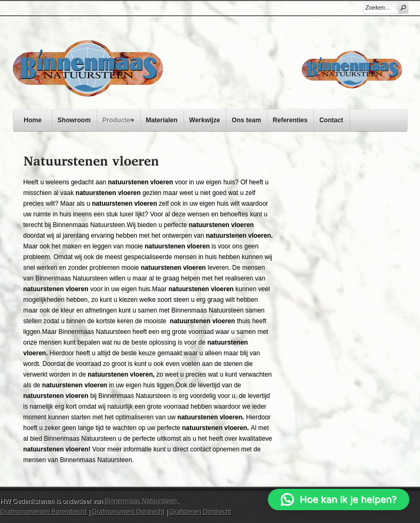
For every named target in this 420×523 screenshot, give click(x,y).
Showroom (74, 120)
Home (33, 120)
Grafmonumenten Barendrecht (43, 512)
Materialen (161, 120)
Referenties (290, 120)
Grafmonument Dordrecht (128, 512)
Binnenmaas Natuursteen (141, 501)
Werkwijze (205, 120)
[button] (339, 499)
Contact (331, 120)
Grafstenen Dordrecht (200, 512)
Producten (121, 119)
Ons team (246, 120)
